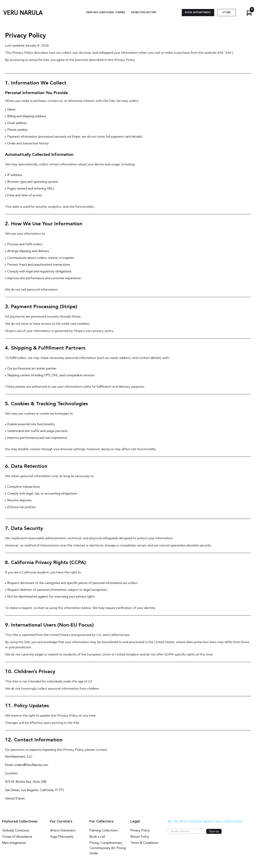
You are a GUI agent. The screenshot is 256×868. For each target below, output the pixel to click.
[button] (198, 13)
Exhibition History (144, 13)
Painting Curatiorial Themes (106, 13)
